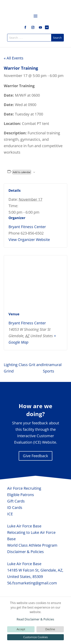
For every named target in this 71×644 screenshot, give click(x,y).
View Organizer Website (29, 240)
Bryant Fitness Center (27, 227)
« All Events (14, 58)
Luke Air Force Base (24, 526)
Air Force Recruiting (24, 488)
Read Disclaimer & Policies (35, 619)
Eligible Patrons (21, 495)
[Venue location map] (35, 283)
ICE (10, 514)
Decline (50, 629)
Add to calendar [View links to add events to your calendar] (22, 172)
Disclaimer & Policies (25, 552)
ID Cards (15, 507)
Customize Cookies (35, 637)
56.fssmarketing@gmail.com (32, 583)
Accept (21, 629)
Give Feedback (35, 456)
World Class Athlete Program (32, 545)
